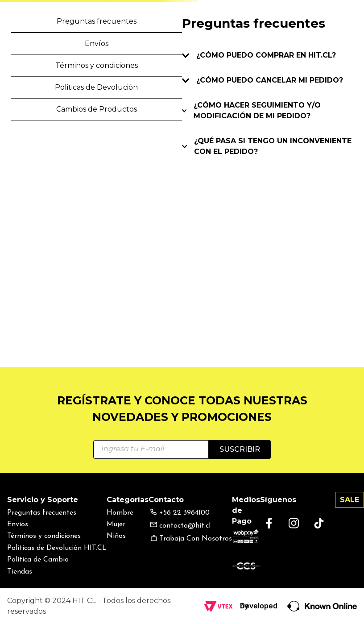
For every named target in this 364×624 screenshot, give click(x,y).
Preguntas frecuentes (97, 21)
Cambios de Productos (97, 109)
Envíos (97, 44)
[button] (268, 55)
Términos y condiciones (97, 65)
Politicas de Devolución (96, 87)
